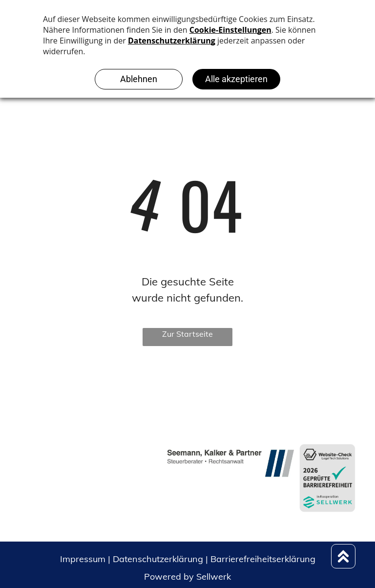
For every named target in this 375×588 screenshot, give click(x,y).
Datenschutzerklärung (158, 559)
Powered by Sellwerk (187, 577)
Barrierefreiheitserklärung (263, 559)
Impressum (83, 559)
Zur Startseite (187, 334)
